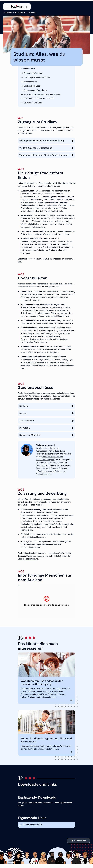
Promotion (25, 426)
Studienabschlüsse (32, 85)
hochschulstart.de (33, 514)
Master (23, 412)
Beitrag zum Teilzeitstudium (33, 226)
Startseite (7, 11)
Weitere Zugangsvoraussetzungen (36, 146)
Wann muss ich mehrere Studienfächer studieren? (44, 154)
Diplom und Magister (30, 434)
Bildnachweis (80, 839)
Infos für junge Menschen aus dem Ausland (42, 93)
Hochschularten (30, 80)
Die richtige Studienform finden (37, 76)
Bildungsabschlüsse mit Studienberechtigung (42, 139)
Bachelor (24, 405)
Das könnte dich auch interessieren (39, 97)
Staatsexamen (27, 419)
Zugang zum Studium (33, 72)
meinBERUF (20, 11)
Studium (32, 11)
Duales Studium (58, 210)
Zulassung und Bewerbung (35, 89)
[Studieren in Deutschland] (46, 600)
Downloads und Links (33, 101)
